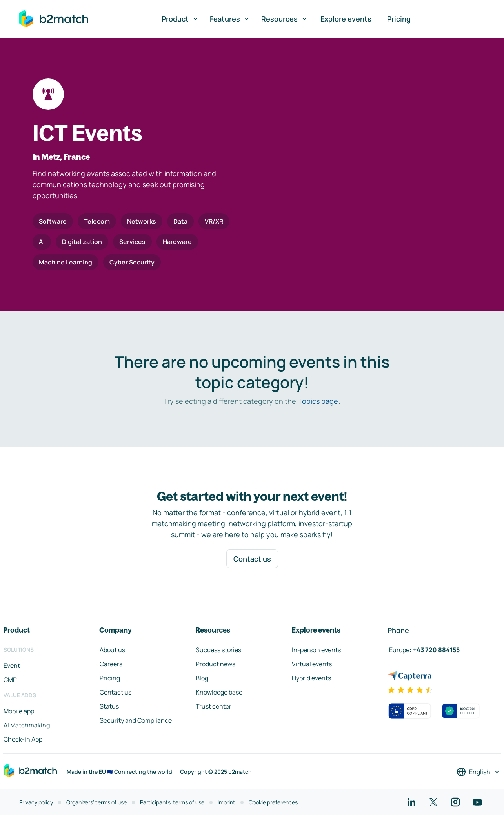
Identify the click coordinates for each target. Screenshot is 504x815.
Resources (285, 19)
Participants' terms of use (172, 802)
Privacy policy (36, 802)
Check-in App (23, 739)
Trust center (214, 706)
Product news (216, 664)
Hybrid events (311, 678)
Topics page (318, 401)
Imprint (227, 802)
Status (109, 706)
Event (12, 665)
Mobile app (19, 711)
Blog (202, 678)
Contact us (252, 559)
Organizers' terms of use (96, 802)
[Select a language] (479, 772)
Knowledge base (219, 692)
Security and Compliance (136, 720)
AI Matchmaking (27, 725)
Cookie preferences (273, 802)
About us (112, 650)
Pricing (399, 19)
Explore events (346, 19)
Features (230, 19)
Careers (111, 664)
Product (180, 19)
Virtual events (312, 664)
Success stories (218, 650)
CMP (10, 680)
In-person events (316, 650)
